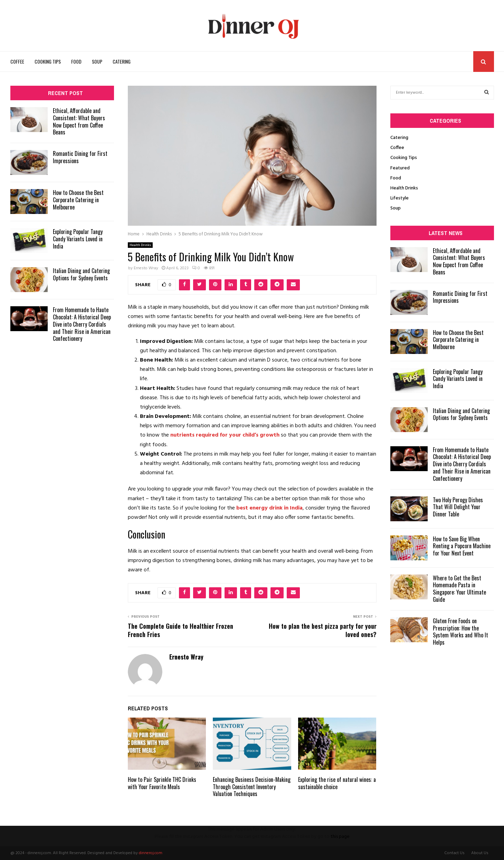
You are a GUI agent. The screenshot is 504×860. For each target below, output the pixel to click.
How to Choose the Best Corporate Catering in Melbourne (78, 200)
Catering (122, 61)
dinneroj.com (151, 853)
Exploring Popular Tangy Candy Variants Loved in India (78, 239)
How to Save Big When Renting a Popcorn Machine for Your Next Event (462, 546)
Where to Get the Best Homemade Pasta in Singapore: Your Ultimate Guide (459, 589)
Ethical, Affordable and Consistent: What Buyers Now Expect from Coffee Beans (79, 121)
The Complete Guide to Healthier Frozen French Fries (180, 630)
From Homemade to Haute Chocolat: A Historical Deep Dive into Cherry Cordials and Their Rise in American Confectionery (82, 324)
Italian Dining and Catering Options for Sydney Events (81, 274)
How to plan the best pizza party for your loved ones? (323, 630)
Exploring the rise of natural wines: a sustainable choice (337, 783)
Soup (97, 61)
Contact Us (454, 853)
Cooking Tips (48, 61)
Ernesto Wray (146, 268)
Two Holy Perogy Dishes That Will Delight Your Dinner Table (458, 507)
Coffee (17, 61)
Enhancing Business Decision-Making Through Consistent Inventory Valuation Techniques (252, 787)
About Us (480, 853)
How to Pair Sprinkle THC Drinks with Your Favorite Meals (162, 783)
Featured (400, 168)
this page (340, 837)
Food (76, 61)
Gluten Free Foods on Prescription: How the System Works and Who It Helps (460, 632)
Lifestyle (400, 198)
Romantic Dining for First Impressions (80, 157)
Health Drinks (140, 245)
